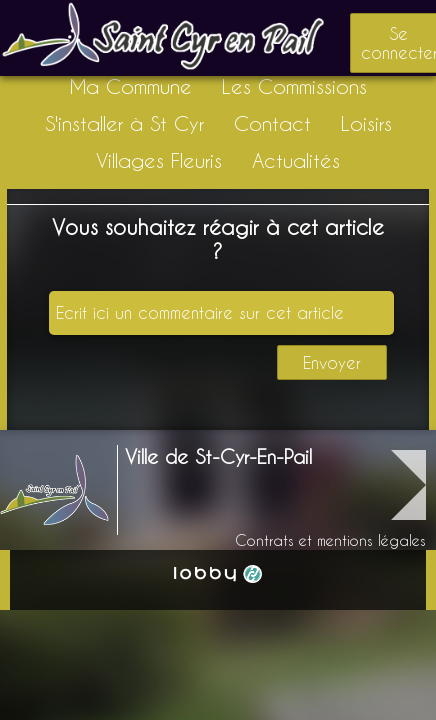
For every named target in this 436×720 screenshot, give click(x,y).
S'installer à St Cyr (124, 123)
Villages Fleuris (159, 160)
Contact (272, 123)
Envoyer (332, 362)
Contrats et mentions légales (330, 540)
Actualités (296, 160)
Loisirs (366, 123)
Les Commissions (294, 86)
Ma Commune (131, 86)
